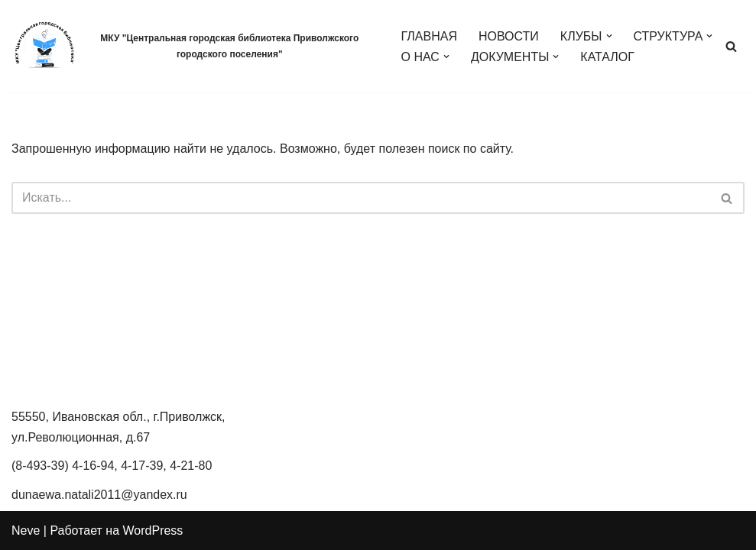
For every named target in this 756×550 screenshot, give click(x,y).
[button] (609, 36)
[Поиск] (731, 46)
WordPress (153, 531)
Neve (26, 531)
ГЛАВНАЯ (429, 36)
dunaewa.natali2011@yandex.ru (99, 495)
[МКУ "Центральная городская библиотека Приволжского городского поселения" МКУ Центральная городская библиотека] (193, 46)
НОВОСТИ (509, 36)
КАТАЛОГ (607, 57)
